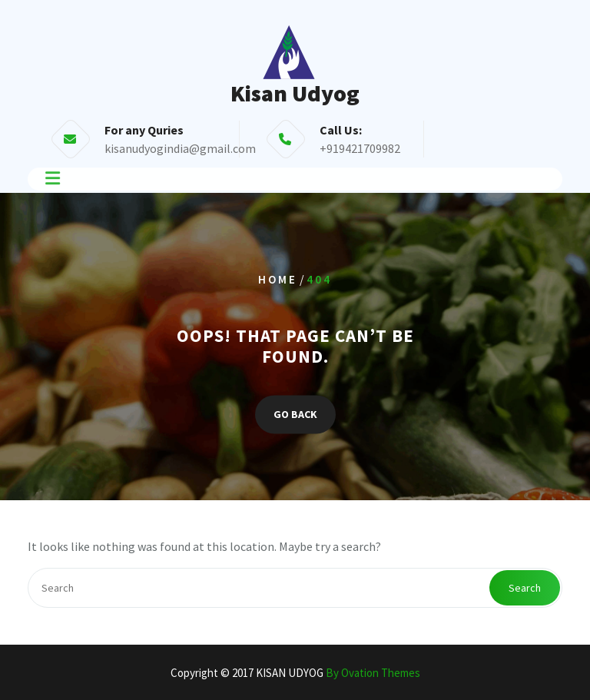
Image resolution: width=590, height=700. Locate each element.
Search (525, 588)
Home (278, 279)
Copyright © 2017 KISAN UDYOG (295, 673)
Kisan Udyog (295, 93)
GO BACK (295, 414)
